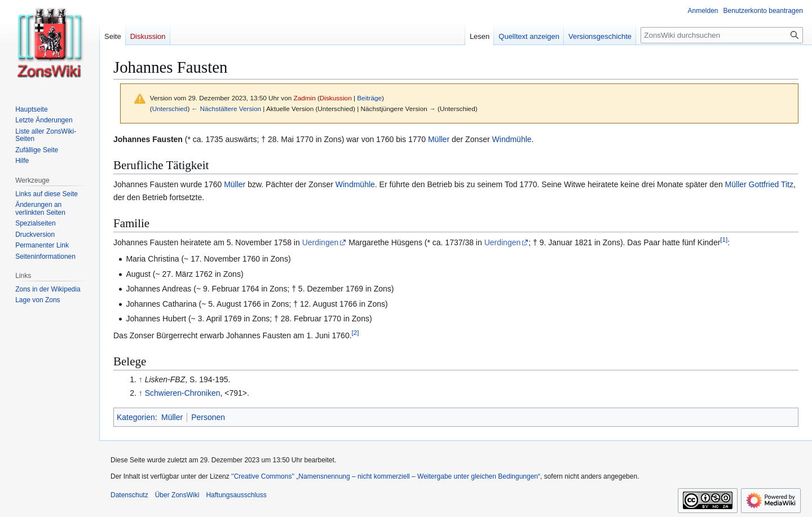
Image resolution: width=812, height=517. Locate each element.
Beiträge (369, 98)
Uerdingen (321, 242)
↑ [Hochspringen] (141, 379)
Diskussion (336, 98)
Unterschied (170, 109)
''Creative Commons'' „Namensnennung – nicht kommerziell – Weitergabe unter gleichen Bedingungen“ (386, 476)
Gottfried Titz (771, 184)
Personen (208, 417)
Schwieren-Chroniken (183, 393)
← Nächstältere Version (226, 109)
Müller (439, 139)
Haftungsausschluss (236, 495)
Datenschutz (129, 495)
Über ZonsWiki (177, 495)
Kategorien (136, 417)
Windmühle (512, 139)
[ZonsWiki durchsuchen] (722, 35)
